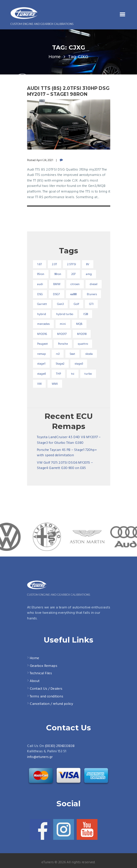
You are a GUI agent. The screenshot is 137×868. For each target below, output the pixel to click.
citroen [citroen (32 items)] (75, 284)
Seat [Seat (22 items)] (72, 354)
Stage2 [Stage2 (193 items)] (60, 364)
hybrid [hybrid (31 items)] (42, 314)
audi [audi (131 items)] (40, 284)
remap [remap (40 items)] (41, 354)
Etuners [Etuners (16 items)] (92, 294)
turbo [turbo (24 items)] (88, 374)
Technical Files (41, 673)
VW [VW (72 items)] (39, 384)
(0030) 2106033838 (60, 746)
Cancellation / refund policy (51, 704)
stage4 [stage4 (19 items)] (41, 374)
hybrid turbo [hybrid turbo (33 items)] (65, 314)
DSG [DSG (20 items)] (40, 294)
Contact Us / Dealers (46, 689)
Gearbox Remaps (44, 666)
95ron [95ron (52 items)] (41, 274)
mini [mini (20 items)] (63, 324)
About (35, 681)
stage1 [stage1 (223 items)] (41, 364)
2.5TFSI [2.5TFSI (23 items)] (72, 264)
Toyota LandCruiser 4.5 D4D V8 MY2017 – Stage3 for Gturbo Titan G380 (69, 440)
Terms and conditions (47, 697)
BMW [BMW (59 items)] (57, 284)
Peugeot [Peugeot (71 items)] (42, 344)
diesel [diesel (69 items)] (94, 284)
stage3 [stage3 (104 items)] (79, 364)
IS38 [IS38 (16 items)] (86, 314)
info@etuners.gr (40, 757)
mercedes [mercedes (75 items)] (43, 324)
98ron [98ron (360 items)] (58, 274)
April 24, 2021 (45, 160)
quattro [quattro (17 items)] (83, 344)
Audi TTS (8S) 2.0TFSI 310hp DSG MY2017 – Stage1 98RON (68, 91)
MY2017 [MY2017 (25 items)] (62, 334)
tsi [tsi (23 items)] (73, 374)
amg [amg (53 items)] (89, 274)
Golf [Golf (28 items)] (76, 304)
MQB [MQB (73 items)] (79, 324)
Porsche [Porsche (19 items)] (63, 344)
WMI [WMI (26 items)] (55, 384)
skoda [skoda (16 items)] (89, 354)
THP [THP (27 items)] (58, 374)
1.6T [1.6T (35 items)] (40, 264)
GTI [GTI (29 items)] (91, 304)
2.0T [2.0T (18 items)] (55, 264)
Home (55, 57)
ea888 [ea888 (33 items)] (73, 294)
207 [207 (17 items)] (74, 274)
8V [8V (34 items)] (88, 264)
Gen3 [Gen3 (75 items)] (60, 304)
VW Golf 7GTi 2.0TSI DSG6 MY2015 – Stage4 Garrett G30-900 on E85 (65, 466)
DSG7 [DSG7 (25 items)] (56, 294)
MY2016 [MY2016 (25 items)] (42, 334)
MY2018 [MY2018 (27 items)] (82, 334)
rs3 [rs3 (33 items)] (58, 354)
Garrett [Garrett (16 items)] (42, 304)
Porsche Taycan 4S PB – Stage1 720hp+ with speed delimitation (67, 453)
